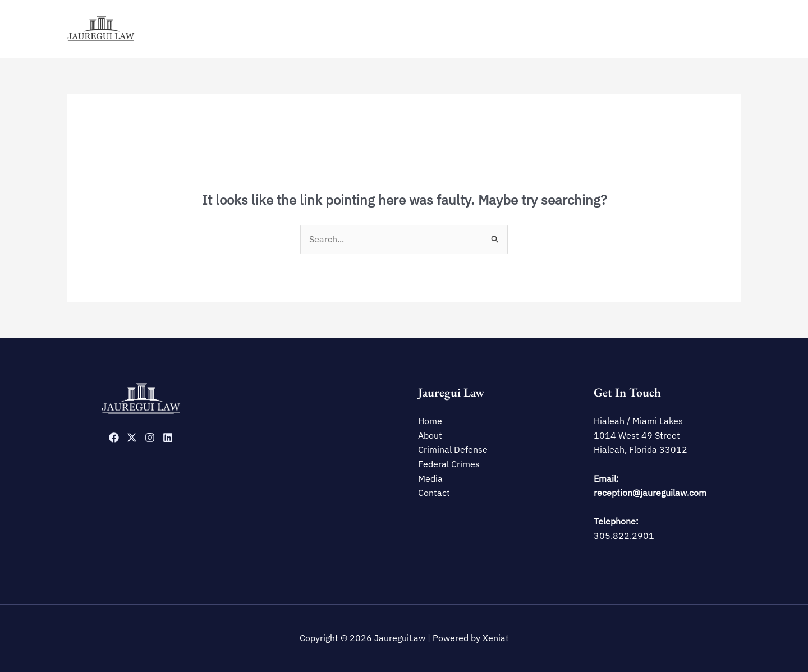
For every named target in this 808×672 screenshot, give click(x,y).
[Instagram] (150, 438)
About (485, 29)
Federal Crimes (619, 29)
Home (447, 29)
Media (673, 29)
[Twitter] (132, 438)
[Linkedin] (168, 438)
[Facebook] (114, 438)
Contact (716, 29)
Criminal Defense (543, 29)
